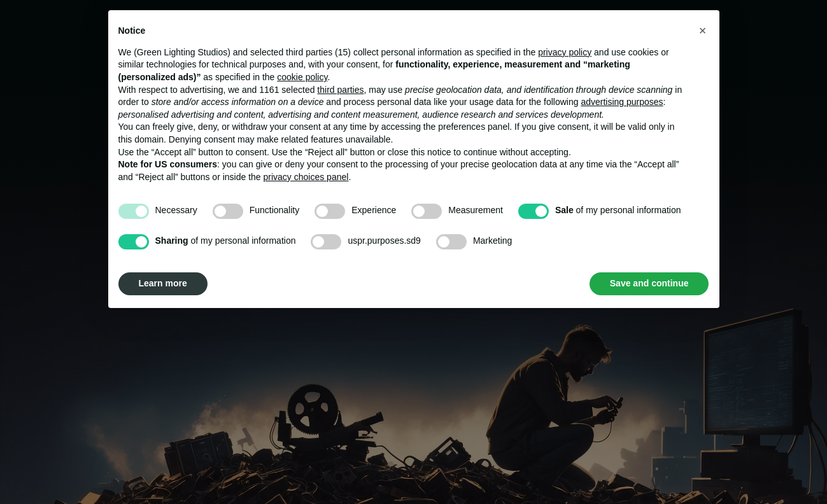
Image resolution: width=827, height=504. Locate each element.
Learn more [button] (163, 283)
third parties (340, 90)
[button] (703, 31)
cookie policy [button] (302, 77)
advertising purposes (622, 102)
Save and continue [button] (649, 283)
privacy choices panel (306, 177)
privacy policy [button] (565, 52)
